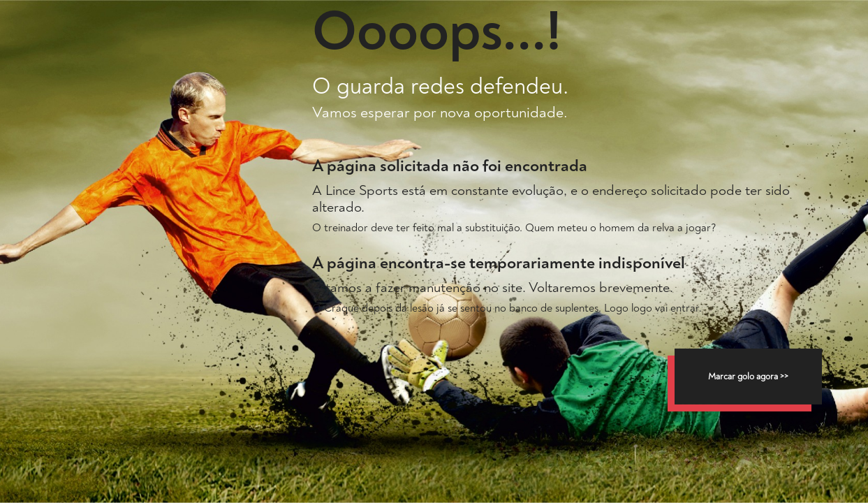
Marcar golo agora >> (748, 377)
